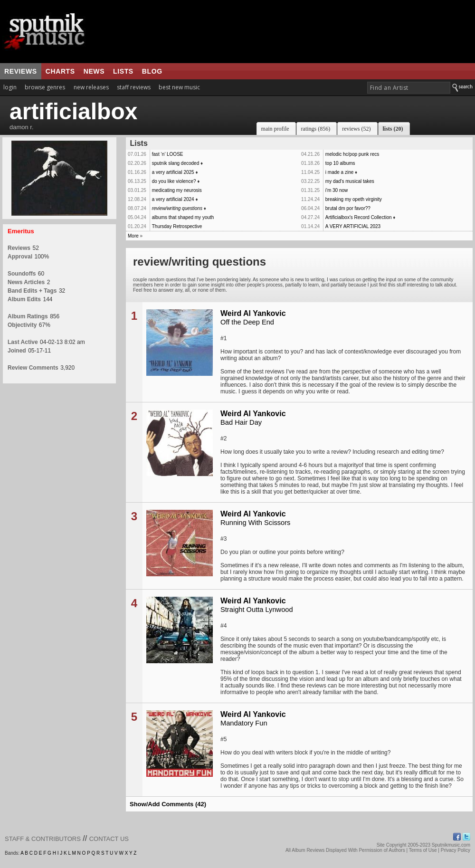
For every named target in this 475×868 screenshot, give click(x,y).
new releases (91, 87)
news (94, 71)
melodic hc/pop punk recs (352, 154)
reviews (21, 71)
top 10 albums (340, 163)
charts (60, 71)
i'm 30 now (337, 190)
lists (123, 71)
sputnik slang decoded (176, 163)
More (133, 236)
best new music (179, 87)
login (10, 87)
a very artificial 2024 (173, 199)
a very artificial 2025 (173, 172)
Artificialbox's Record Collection (359, 217)
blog (152, 71)
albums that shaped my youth (183, 217)
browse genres (45, 87)
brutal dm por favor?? (348, 208)
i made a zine (339, 172)
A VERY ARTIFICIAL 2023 (353, 226)
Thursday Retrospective (177, 226)
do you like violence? (174, 181)
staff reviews (134, 87)
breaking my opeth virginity (354, 199)
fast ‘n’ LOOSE (168, 154)
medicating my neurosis (177, 190)
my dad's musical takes (350, 181)
